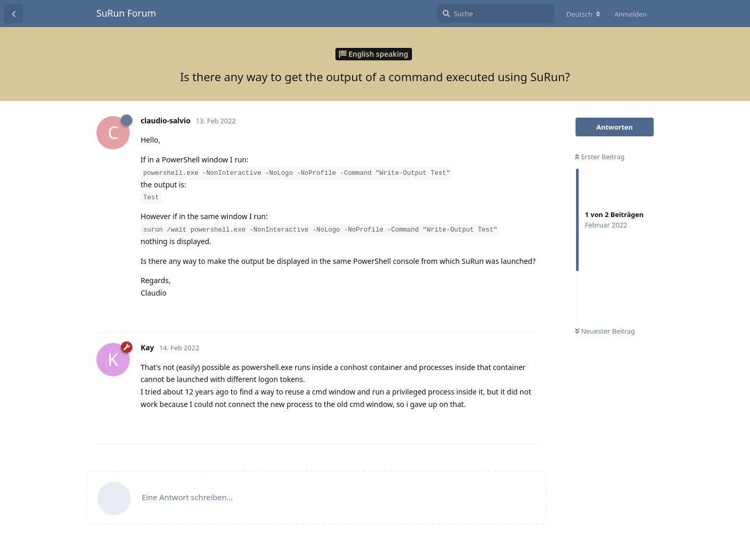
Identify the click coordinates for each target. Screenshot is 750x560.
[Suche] (496, 14)
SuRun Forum (126, 13)
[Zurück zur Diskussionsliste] (14, 14)
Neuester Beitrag (605, 331)
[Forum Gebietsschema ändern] (583, 14)
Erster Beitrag (600, 157)
